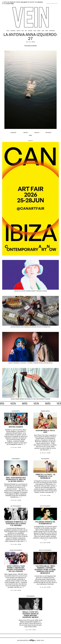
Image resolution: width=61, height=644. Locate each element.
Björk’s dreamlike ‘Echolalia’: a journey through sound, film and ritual (31, 363)
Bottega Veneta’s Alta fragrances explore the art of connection (31, 327)
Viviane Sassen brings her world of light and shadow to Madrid (31, 399)
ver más (19, 448)
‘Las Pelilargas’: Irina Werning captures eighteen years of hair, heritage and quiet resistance (45, 570)
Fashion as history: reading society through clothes (31, 291)
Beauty (19, 31)
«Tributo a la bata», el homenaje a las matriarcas (45, 476)
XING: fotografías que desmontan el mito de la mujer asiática (16, 480)
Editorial (13, 31)
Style (8, 31)
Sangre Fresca (45, 411)
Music (39, 31)
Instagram (52, 31)
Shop (47, 31)
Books (12, 550)
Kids (43, 31)
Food (35, 31)
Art (26, 31)
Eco (23, 31)
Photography (16, 411)
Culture (30, 31)
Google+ (3, 643)
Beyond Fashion (16, 427)
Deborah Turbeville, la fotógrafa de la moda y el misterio (16, 524)
